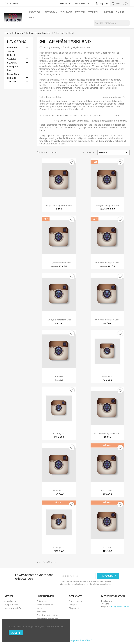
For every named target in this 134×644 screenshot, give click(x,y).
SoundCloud (14, 74)
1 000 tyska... (59, 377)
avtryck (40, 608)
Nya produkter (11, 605)
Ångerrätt (41, 612)
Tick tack (66, 12)
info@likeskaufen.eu (120, 606)
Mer (32, 18)
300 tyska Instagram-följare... (107, 434)
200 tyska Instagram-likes (59, 263)
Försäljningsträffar (13, 608)
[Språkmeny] (66, 4)
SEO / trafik (13, 63)
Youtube (12, 59)
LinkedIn (108, 12)
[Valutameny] (85, 4)
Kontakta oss (11, 3)
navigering (17, 42)
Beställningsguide (45, 605)
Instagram (51, 12)
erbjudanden (10, 601)
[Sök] (112, 23)
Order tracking (76, 601)
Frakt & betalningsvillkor (48, 615)
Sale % (120, 12)
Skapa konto (75, 608)
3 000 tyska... (59, 491)
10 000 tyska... (107, 377)
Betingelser (42, 601)
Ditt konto (76, 596)
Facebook (35, 12)
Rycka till (94, 12)
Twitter (80, 12)
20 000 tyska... (59, 434)
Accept (16, 633)
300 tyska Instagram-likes (107, 263)
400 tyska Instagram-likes (59, 320)
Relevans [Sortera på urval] (113, 152)
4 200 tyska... (107, 491)
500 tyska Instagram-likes (107, 320)
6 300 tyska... (59, 548)
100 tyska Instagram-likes (107, 205)
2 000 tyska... (107, 548)
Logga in (73, 605)
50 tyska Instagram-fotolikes (59, 205)
